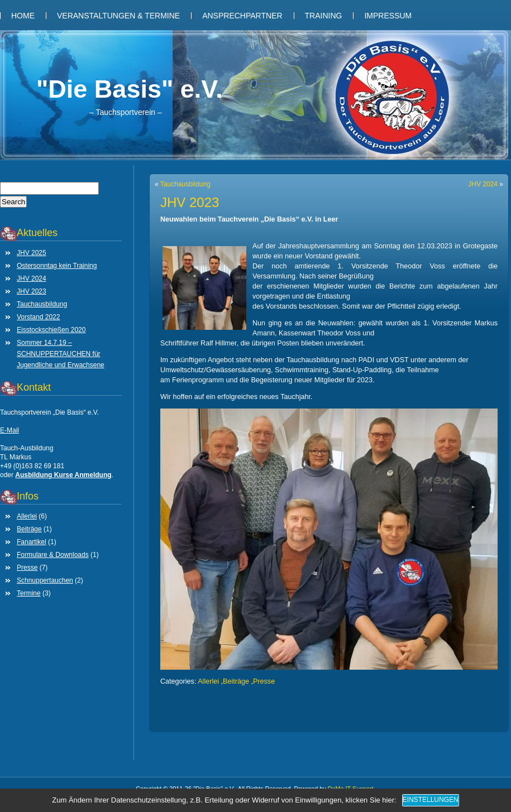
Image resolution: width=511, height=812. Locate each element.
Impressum (388, 16)
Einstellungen (431, 800)
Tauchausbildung (42, 304)
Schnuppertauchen (45, 580)
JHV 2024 (32, 278)
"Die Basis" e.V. (130, 89)
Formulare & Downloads (53, 555)
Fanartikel (32, 542)
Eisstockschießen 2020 (51, 330)
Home (23, 16)
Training (324, 16)
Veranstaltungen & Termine (118, 16)
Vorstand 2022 (38, 317)
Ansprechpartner (242, 16)
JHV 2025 (32, 253)
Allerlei (27, 516)
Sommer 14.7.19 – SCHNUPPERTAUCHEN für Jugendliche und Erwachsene (61, 354)
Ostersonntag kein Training (57, 266)
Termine (29, 593)
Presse (27, 568)
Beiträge (29, 529)
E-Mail (9, 430)
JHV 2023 (32, 291)
